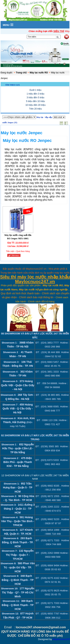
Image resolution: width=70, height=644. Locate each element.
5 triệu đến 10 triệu (35, 101)
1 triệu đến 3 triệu (35, 94)
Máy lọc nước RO (39, 73)
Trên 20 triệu (35, 109)
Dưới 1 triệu (35, 90)
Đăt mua (15, 255)
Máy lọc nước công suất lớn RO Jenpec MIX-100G (18, 237)
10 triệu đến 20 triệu (35, 105)
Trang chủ (21, 73)
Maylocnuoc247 (61, 639)
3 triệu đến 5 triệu (35, 98)
